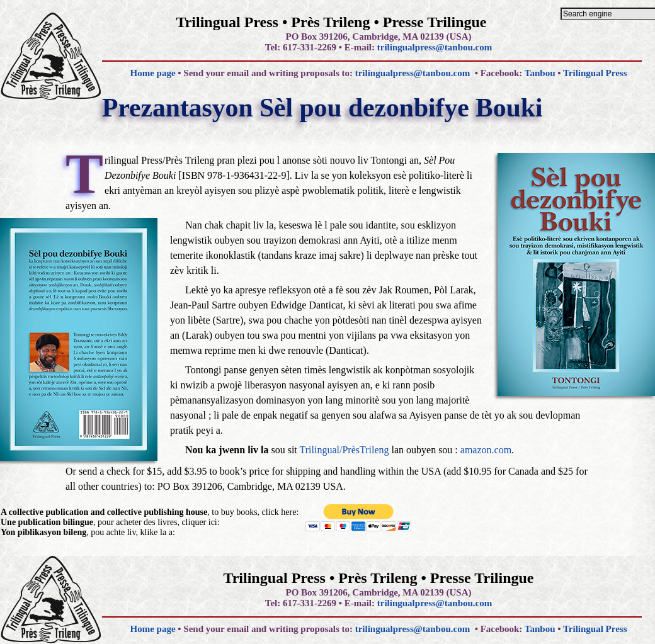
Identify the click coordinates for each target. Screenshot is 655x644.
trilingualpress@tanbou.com (435, 47)
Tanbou (540, 73)
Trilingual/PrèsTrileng (345, 450)
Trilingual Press (595, 73)
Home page (152, 73)
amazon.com (486, 450)
